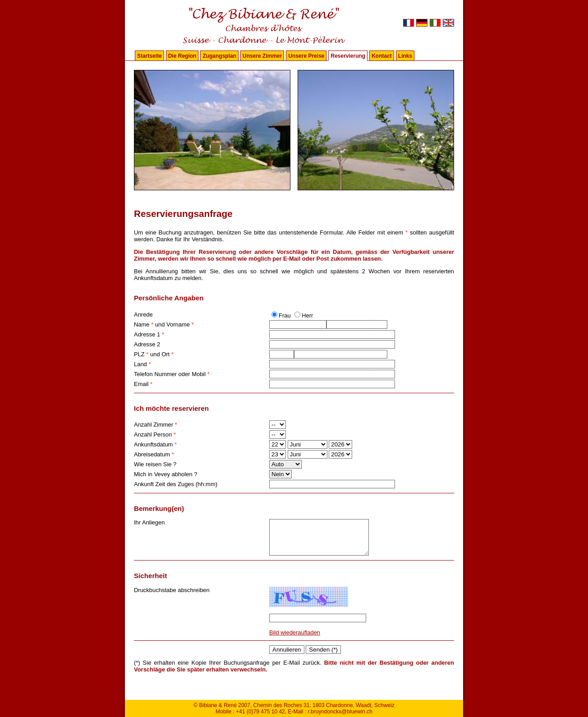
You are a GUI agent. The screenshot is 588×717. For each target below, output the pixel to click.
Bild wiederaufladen (295, 639)
